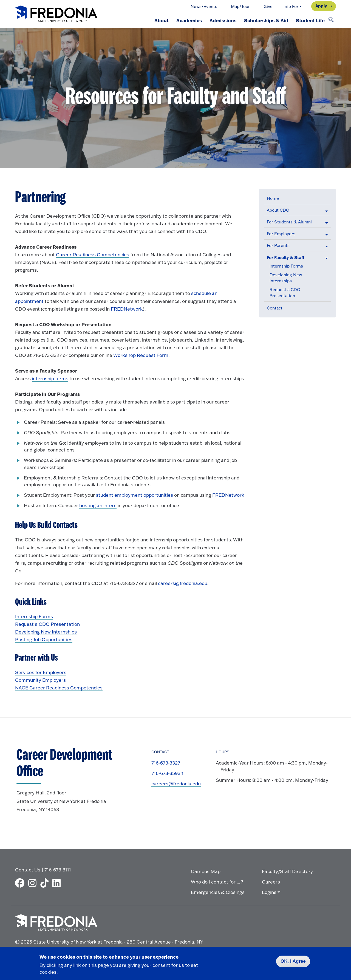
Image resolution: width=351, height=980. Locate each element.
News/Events (204, 6)
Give (268, 6)
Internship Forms (286, 266)
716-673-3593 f (167, 773)
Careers (271, 882)
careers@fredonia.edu (183, 583)
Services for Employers (41, 672)
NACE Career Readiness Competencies (59, 688)
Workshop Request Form (141, 355)
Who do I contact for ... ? (217, 882)
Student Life (310, 20)
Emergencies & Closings (218, 892)
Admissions (223, 20)
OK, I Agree (293, 961)
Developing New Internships (46, 632)
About (162, 20)
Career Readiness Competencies (93, 255)
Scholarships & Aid (266, 20)
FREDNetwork (127, 309)
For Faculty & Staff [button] (286, 257)
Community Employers (40, 680)
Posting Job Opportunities (44, 639)
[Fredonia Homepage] (56, 14)
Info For (291, 6)
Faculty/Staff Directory (287, 871)
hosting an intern (98, 505)
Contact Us (28, 870)
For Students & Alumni (289, 222)
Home (273, 198)
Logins (269, 892)
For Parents (278, 245)
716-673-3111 (58, 870)
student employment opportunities (135, 495)
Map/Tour (240, 6)
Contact (275, 308)
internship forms (50, 378)
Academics (189, 20)
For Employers (281, 234)
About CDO (278, 210)
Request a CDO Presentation (47, 624)
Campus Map (206, 871)
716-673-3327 (166, 763)
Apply (321, 6)
